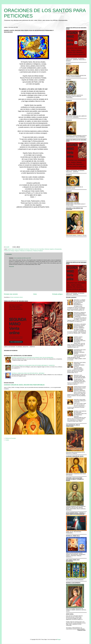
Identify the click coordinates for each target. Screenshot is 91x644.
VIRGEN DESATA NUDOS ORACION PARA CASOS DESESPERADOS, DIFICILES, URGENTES (80, 389)
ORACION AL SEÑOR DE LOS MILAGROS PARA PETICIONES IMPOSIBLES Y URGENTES (33, 365)
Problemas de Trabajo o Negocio (12, 251)
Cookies (7, 440)
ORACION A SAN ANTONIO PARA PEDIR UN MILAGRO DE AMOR (80, 377)
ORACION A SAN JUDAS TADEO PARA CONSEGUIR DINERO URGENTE (80, 364)
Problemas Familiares (38, 251)
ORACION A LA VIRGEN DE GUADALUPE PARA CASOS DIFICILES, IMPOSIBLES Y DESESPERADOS (80, 302)
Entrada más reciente (11, 294)
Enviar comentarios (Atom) (17, 297)
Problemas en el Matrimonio (26, 251)
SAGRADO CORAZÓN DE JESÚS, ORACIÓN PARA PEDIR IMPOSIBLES (24, 385)
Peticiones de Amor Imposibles (37, 249)
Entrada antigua (57, 294)
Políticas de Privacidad (11, 438)
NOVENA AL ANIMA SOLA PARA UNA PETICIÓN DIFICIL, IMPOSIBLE (28, 373)
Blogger (59, 639)
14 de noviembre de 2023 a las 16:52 (22, 258)
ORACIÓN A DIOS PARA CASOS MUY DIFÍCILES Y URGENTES (80, 401)
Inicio (35, 294)
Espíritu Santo (11, 249)
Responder (12, 266)
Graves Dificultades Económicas (22, 249)
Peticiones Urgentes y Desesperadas (53, 249)
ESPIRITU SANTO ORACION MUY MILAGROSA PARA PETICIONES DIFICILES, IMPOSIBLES (80, 339)
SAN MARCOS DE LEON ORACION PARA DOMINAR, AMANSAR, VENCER (80, 352)
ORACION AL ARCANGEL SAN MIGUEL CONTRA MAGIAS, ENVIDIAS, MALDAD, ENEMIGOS (80, 326)
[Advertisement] (33, 228)
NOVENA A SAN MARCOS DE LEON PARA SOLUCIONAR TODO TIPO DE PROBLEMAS (32, 358)
